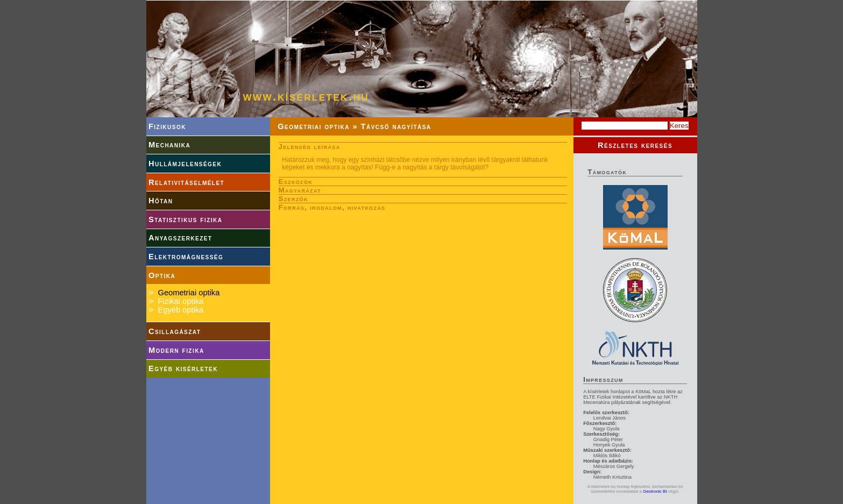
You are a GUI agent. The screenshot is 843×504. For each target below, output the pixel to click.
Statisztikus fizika (185, 219)
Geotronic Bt (655, 491)
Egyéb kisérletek (183, 368)
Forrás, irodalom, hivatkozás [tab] (332, 207)
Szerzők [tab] (293, 199)
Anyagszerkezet (180, 238)
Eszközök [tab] (296, 182)
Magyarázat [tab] (300, 190)
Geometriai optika (189, 293)
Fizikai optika (180, 301)
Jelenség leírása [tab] (310, 147)
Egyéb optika (180, 310)
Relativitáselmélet (186, 182)
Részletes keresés (635, 145)
